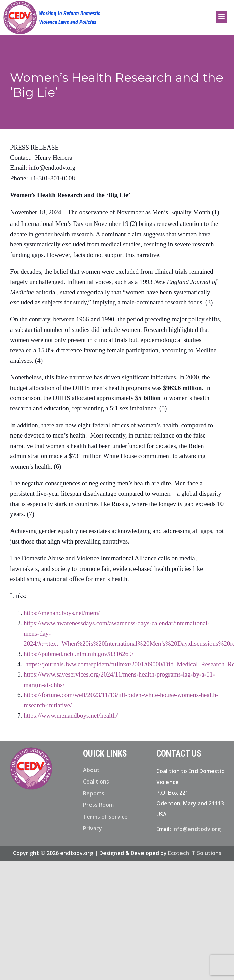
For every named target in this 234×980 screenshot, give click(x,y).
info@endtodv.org (197, 829)
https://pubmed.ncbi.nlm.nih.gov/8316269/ (79, 654)
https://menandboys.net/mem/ (62, 613)
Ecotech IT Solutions (195, 853)
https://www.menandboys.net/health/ (71, 716)
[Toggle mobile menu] (222, 17)
